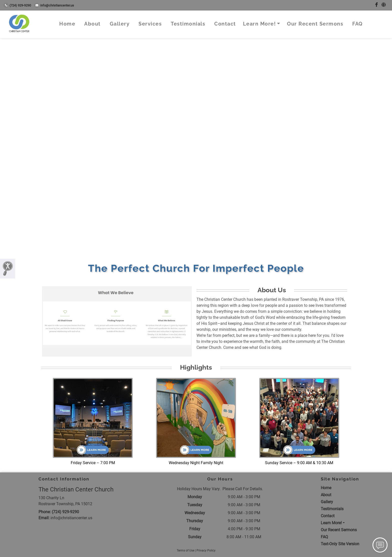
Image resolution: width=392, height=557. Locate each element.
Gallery (120, 24)
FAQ (357, 24)
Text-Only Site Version (340, 544)
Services (150, 24)
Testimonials (188, 24)
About (92, 24)
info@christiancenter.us (54, 5)
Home (67, 24)
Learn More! (259, 24)
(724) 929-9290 (17, 5)
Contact (225, 24)
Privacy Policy (206, 550)
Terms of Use (185, 550)
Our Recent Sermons (315, 24)
